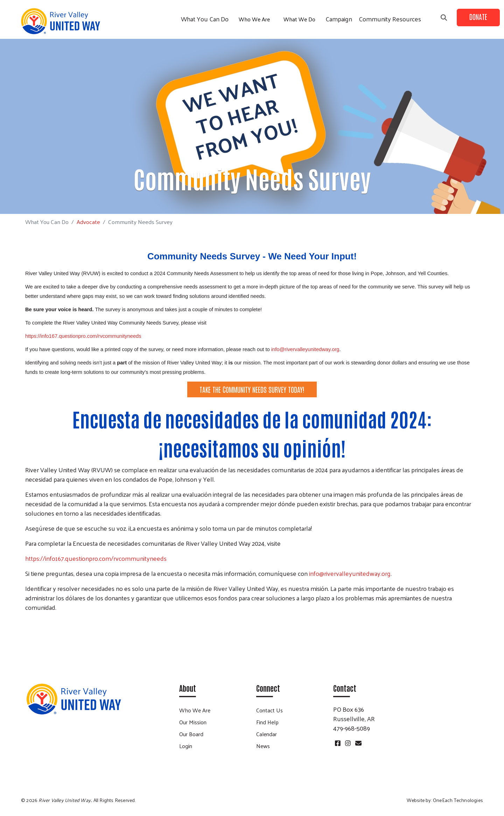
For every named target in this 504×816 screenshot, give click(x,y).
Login (186, 746)
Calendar (267, 734)
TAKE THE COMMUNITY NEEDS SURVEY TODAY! (252, 389)
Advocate (88, 222)
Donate (478, 16)
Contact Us (269, 710)
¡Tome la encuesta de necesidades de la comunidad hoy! (252, 632)
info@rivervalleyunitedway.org (305, 349)
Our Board (191, 734)
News (263, 746)
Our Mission (193, 722)
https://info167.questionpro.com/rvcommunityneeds (96, 558)
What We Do (299, 19)
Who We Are (254, 19)
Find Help (267, 722)
